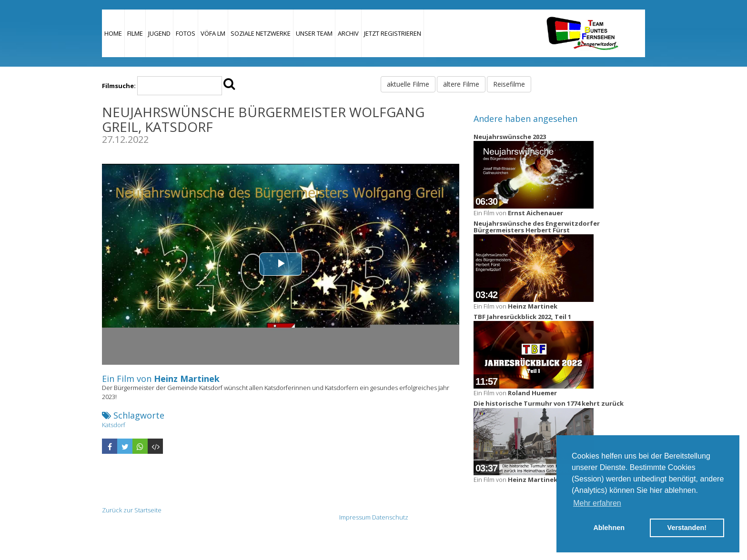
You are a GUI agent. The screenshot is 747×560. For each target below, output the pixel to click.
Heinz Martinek (187, 379)
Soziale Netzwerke (261, 33)
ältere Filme (461, 84)
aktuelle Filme (408, 84)
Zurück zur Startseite (132, 510)
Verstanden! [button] (687, 528)
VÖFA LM (213, 33)
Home (113, 33)
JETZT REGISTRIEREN (393, 33)
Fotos (186, 33)
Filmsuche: (119, 86)
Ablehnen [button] (609, 528)
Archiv (348, 33)
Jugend (159, 33)
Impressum (355, 517)
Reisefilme (509, 84)
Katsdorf (114, 425)
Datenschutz (390, 517)
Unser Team (314, 33)
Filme (135, 33)
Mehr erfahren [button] (597, 503)
